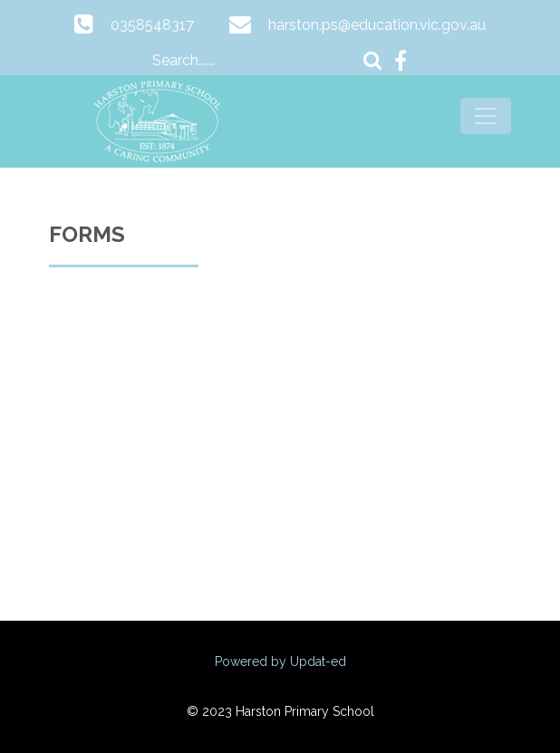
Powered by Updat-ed (280, 661)
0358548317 (152, 25)
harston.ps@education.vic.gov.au (377, 25)
